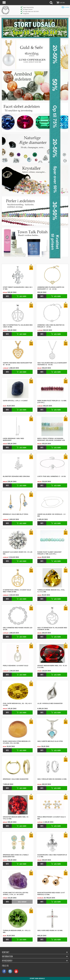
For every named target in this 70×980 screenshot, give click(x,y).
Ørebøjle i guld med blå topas (16, 514)
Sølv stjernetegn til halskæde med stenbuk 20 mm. (52, 629)
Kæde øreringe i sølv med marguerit (13, 439)
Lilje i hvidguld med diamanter (50, 703)
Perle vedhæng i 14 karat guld (16, 666)
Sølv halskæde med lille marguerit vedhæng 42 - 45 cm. (52, 364)
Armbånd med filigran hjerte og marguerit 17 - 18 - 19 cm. (51, 288)
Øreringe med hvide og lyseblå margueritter (16, 856)
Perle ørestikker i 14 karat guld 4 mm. (52, 818)
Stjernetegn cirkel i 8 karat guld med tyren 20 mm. (17, 591)
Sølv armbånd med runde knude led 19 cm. (18, 629)
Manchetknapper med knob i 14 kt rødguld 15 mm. (51, 894)
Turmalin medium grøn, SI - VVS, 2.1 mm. (17, 931)
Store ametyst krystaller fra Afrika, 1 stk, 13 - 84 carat (16, 894)
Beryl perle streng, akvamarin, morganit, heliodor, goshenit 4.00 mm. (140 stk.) (51, 439)
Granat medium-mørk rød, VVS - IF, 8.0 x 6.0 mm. (52, 667)
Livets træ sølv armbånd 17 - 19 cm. (52, 476)
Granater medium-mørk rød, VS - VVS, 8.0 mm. (16, 818)
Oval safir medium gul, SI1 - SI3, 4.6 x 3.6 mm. (17, 704)
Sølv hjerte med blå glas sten (50, 741)
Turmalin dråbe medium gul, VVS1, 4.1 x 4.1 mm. (51, 591)
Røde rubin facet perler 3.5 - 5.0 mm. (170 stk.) (52, 402)
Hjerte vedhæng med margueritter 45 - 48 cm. (17, 364)
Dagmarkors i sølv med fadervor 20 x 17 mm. (52, 856)
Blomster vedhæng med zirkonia (16, 476)
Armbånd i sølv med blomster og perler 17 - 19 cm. (51, 326)
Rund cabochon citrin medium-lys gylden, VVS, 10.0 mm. (17, 742)
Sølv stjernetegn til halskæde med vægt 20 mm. (18, 326)
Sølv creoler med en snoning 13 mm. (52, 779)
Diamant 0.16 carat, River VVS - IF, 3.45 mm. (18, 553)
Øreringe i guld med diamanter (16, 779)
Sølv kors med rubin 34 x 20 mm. (50, 930)
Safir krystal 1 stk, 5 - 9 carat (15, 401)
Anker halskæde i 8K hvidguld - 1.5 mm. (51, 515)
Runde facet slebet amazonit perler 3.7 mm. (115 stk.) (49, 553)
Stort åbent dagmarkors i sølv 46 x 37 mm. (18, 288)
